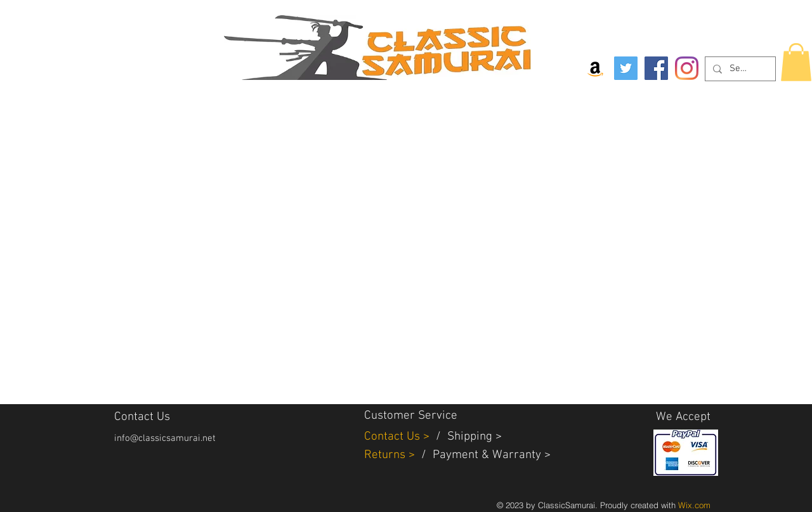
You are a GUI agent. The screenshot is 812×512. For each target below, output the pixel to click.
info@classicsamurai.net (165, 438)
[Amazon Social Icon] (595, 68)
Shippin (467, 437)
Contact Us (394, 437)
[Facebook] (656, 68)
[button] (796, 62)
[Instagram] (687, 68)
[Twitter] (626, 68)
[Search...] (739, 69)
